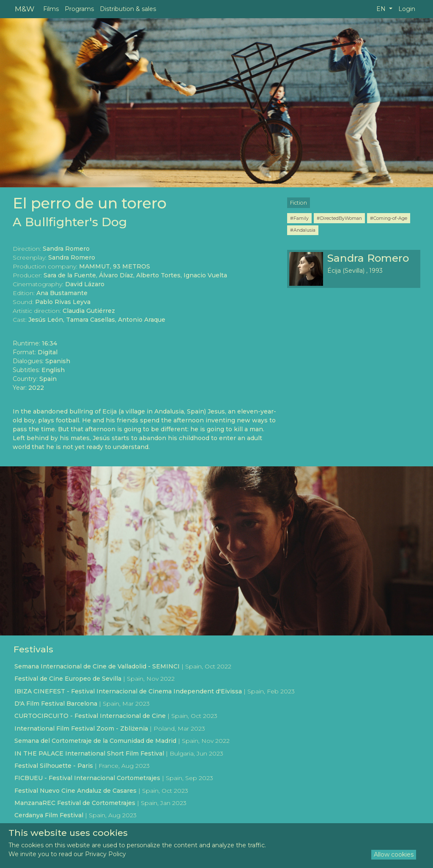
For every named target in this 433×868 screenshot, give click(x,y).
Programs (79, 9)
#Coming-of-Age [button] (389, 218)
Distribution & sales (128, 9)
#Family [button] (299, 218)
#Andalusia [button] (303, 230)
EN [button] (382, 9)
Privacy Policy (106, 854)
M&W (25, 9)
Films (51, 9)
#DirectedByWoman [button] (339, 218)
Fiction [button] (299, 203)
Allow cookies (394, 854)
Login (407, 9)
